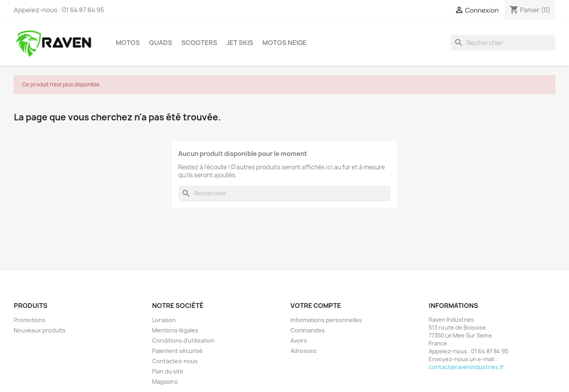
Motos (128, 43)
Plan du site (168, 371)
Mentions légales (175, 330)
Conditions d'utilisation (183, 340)
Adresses (303, 351)
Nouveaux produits (40, 330)
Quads (161, 43)
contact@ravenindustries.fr (466, 367)
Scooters (199, 43)
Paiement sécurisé (177, 351)
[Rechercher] (503, 43)
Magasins (165, 382)
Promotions (30, 320)
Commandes (308, 330)
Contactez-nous (175, 361)
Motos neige (284, 43)
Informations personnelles (326, 320)
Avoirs (299, 340)
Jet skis (240, 43)
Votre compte (316, 306)
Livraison (164, 320)
